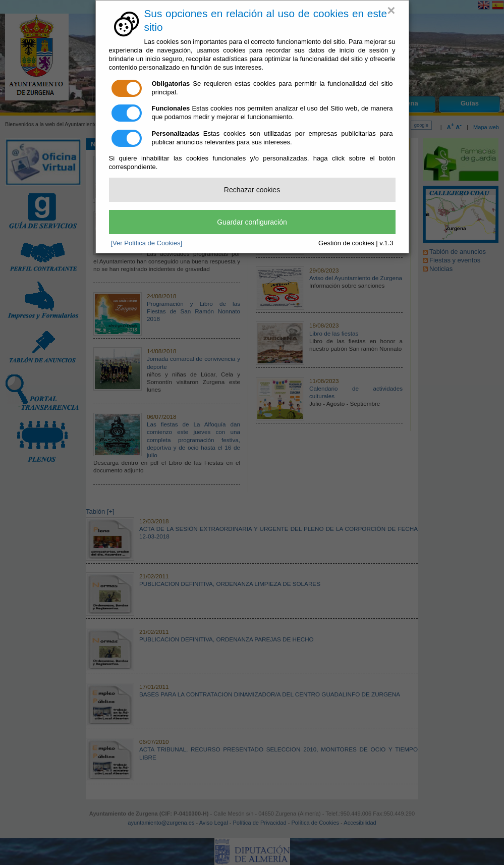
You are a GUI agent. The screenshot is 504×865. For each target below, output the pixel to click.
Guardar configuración (252, 222)
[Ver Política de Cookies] (147, 243)
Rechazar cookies (252, 190)
